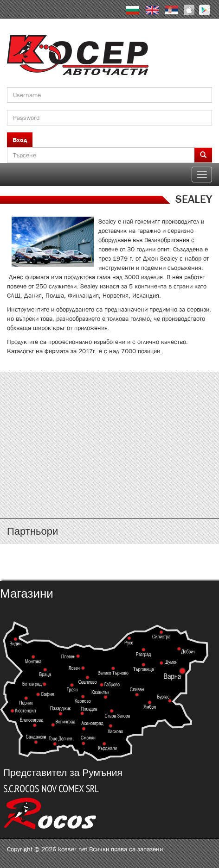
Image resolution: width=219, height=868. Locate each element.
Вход (20, 140)
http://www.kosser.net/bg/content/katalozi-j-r (109, 455)
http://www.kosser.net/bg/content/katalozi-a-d (109, 400)
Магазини (27, 593)
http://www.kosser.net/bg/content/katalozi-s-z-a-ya (109, 482)
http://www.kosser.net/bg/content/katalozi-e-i (109, 428)
